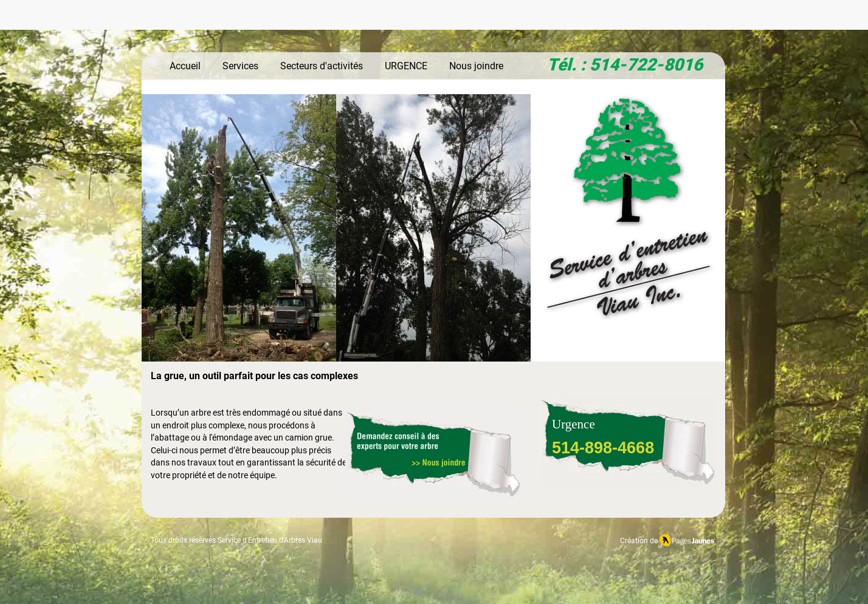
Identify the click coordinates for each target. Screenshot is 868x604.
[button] (336, 230)
